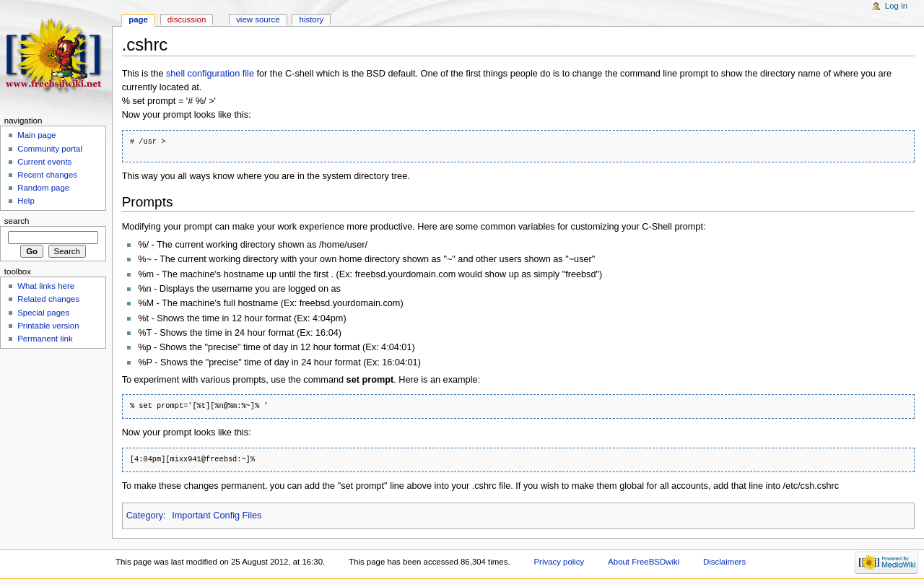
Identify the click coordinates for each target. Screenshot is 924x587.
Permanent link (45, 339)
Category (145, 516)
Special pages (43, 313)
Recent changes (47, 175)
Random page (43, 188)
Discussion (187, 19)
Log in (896, 6)
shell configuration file (210, 74)
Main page (37, 135)
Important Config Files (217, 516)
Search (17, 221)
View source (258, 19)
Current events (44, 162)
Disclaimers (724, 562)
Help (26, 201)
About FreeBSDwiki (644, 562)
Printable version (48, 326)
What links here (46, 286)
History (312, 19)
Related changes (48, 299)
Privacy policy (559, 562)
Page (138, 19)
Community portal (50, 149)
